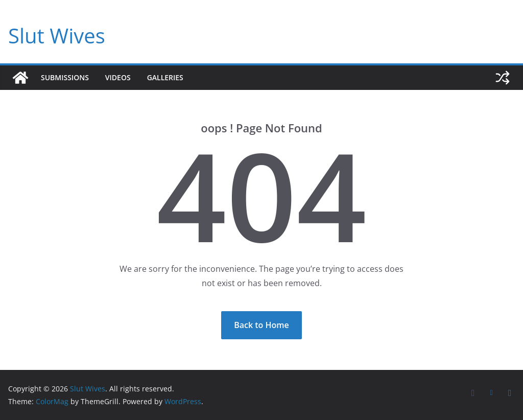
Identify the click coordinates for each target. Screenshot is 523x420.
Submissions (65, 77)
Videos (118, 77)
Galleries (165, 77)
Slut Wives (57, 36)
